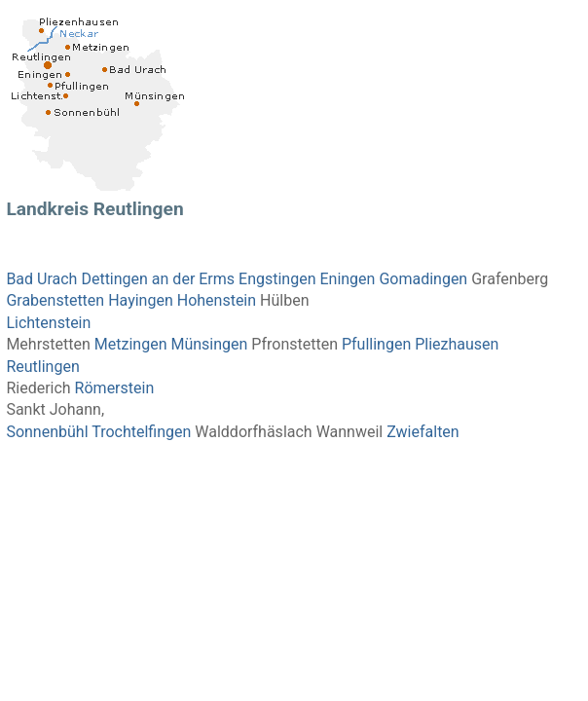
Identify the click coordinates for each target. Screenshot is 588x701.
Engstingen (277, 279)
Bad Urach (41, 279)
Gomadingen (423, 279)
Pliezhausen (457, 344)
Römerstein (115, 388)
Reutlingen (42, 367)
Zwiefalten (423, 432)
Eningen (347, 279)
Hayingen (141, 300)
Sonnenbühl (47, 432)
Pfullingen (376, 344)
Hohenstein (217, 300)
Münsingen (209, 344)
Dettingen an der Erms (158, 279)
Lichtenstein (48, 323)
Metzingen (131, 344)
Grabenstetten (55, 300)
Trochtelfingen (141, 432)
